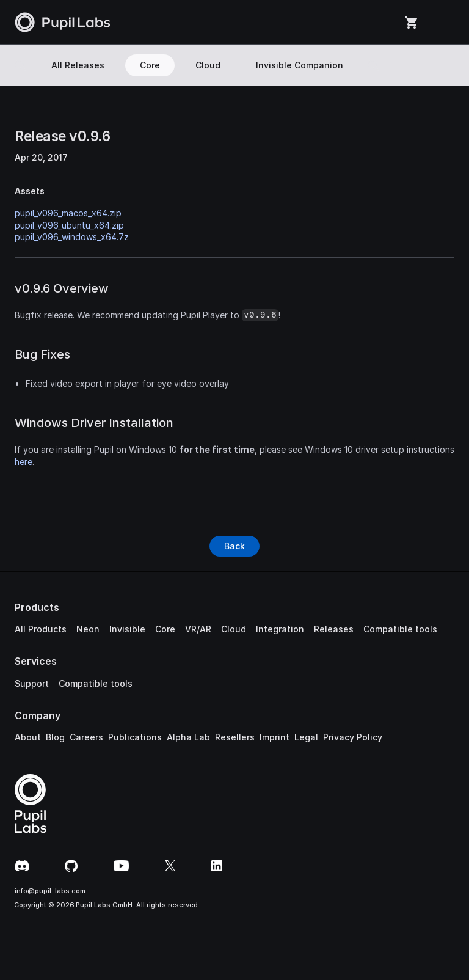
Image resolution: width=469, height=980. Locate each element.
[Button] (234, 546)
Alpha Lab (188, 737)
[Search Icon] (20, 65)
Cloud (234, 629)
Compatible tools (400, 629)
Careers (86, 737)
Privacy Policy (353, 737)
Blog (55, 737)
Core (165, 629)
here (24, 462)
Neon (88, 629)
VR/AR (198, 629)
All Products (41, 629)
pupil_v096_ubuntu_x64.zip (69, 225)
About (28, 737)
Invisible (127, 629)
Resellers (235, 737)
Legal (306, 737)
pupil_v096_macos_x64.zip (68, 213)
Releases (334, 629)
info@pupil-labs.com (50, 891)
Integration (280, 629)
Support (32, 683)
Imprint (274, 737)
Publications (135, 737)
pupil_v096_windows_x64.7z (72, 237)
